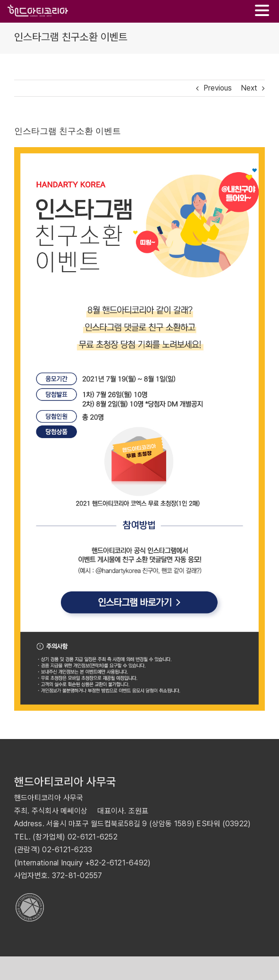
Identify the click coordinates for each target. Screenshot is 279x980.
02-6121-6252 (93, 837)
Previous (218, 88)
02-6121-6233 (67, 850)
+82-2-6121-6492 (117, 863)
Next (249, 88)
